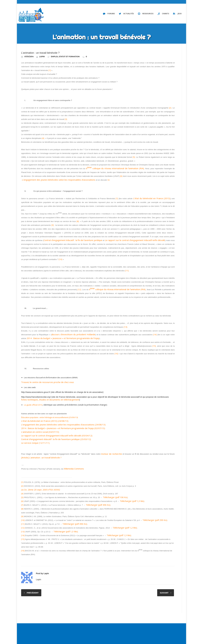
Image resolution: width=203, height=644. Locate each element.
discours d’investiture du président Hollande (73, 334)
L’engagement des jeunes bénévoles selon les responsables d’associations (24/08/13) (63, 425)
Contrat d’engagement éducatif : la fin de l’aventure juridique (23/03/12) (56, 439)
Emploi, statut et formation (65, 57)
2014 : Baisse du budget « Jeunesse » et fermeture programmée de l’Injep (63, 338)
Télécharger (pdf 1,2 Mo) (125, 528)
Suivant (164, 593)
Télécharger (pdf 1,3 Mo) (132, 501)
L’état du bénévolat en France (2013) (152, 198)
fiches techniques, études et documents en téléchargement (50, 400)
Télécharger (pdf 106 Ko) (115, 497)
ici (109, 180)
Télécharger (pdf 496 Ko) (98, 505)
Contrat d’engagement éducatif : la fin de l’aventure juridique (73, 240)
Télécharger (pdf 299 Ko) (155, 520)
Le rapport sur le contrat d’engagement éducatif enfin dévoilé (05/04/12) (57, 436)
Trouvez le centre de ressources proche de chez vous (48, 382)
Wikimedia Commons (74, 469)
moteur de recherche (112, 454)
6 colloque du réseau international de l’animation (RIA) (115, 168)
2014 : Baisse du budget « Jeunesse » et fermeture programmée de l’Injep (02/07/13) (63, 428)
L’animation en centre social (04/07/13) (40, 432)
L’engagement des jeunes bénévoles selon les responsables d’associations (59, 180)
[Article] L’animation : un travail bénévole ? (41, 458)
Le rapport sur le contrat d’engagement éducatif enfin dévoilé (135, 240)
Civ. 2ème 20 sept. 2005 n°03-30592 (42, 490)
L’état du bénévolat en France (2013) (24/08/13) (45, 421)
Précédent (33, 593)
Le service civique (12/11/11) (35, 443)
